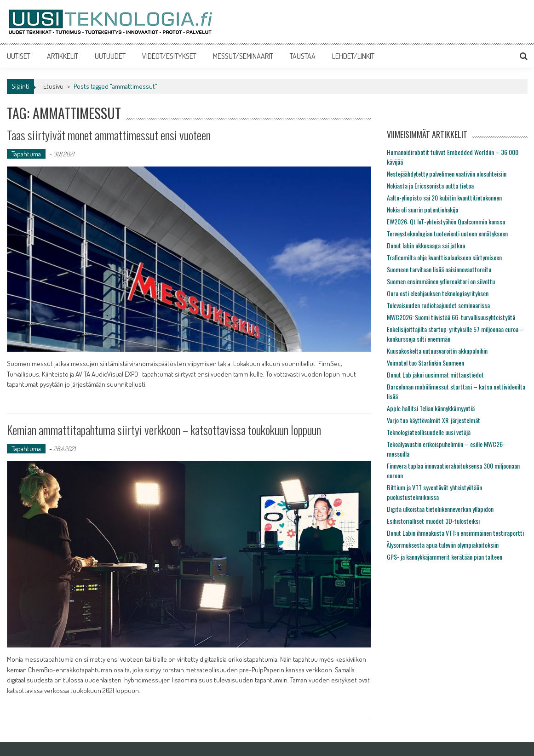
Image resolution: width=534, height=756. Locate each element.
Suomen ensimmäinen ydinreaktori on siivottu (441, 281)
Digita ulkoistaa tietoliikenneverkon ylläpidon (440, 509)
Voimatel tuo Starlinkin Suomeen (425, 363)
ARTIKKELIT (63, 56)
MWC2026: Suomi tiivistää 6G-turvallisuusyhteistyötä (451, 317)
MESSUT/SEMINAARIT (243, 56)
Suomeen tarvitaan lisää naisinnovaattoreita (439, 269)
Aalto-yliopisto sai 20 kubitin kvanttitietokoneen (444, 198)
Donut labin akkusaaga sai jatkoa (426, 245)
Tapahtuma (26, 154)
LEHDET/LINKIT (353, 56)
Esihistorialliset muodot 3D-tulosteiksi (433, 521)
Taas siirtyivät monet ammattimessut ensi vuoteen (109, 135)
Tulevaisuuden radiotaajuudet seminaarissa (438, 305)
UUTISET (19, 56)
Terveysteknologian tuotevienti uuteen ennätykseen (447, 233)
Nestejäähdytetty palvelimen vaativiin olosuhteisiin (447, 174)
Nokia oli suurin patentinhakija (422, 209)
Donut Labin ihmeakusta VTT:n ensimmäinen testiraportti (455, 533)
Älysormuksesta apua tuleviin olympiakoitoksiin (443, 545)
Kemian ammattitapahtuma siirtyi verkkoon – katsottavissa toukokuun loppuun (164, 430)
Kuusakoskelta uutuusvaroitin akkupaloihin (437, 351)
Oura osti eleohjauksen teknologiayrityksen (438, 293)
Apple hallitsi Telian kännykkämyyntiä (431, 408)
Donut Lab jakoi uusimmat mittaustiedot (435, 375)
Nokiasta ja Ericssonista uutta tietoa (430, 186)
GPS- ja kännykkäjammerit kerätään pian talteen (445, 557)
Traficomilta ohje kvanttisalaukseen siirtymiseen (444, 257)
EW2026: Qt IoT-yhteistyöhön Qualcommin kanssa (446, 221)
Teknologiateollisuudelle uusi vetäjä (429, 432)
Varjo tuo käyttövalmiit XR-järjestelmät (434, 420)
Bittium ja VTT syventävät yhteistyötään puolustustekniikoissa (434, 492)
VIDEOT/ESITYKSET (169, 56)
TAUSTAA (303, 56)
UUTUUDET (110, 56)
